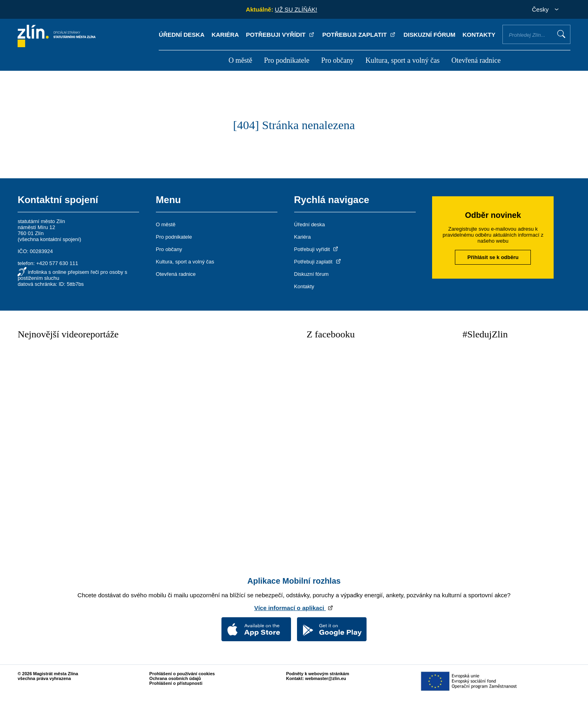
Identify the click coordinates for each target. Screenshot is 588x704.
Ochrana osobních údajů (175, 678)
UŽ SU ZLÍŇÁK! (296, 9)
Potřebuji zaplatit (359, 35)
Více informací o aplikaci (294, 608)
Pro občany (337, 60)
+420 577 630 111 (57, 263)
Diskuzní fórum (429, 35)
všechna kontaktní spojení (49, 239)
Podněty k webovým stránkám (318, 674)
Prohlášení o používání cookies (182, 674)
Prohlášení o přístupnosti (176, 683)
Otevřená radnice (476, 60)
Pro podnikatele (287, 60)
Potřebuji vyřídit (280, 35)
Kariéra (225, 35)
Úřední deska (181, 35)
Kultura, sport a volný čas (402, 60)
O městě (240, 60)
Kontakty (479, 35)
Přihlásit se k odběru (493, 257)
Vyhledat (561, 34)
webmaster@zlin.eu (325, 678)
